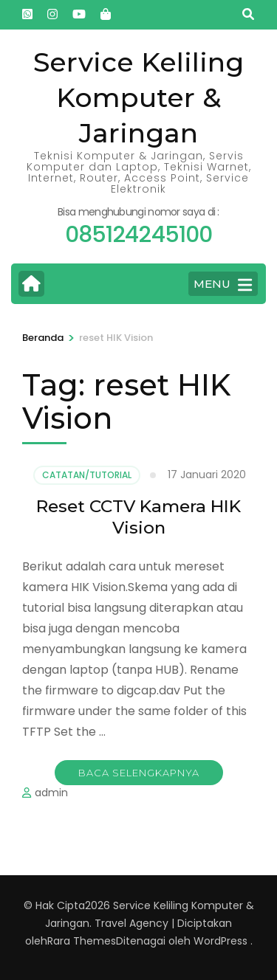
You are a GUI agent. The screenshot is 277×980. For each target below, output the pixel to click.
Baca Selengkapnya (139, 773)
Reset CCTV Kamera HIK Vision (138, 517)
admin (51, 793)
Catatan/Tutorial (87, 475)
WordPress (220, 941)
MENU (223, 285)
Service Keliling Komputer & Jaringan (138, 97)
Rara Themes (82, 941)
